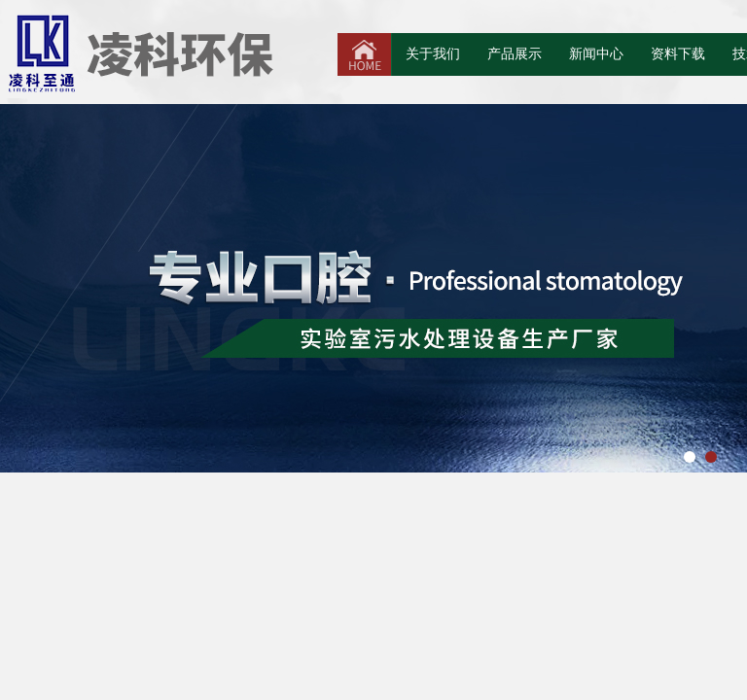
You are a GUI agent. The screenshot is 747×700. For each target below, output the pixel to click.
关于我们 (433, 54)
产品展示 (515, 54)
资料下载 (678, 54)
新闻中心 (596, 54)
